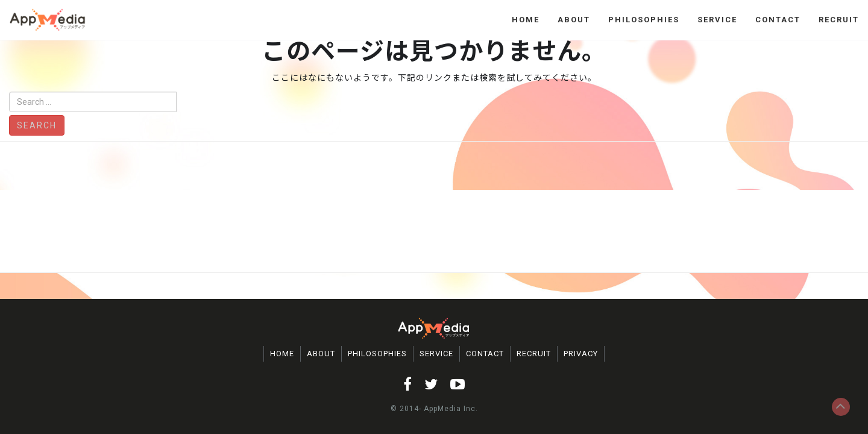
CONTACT (778, 20)
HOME (526, 20)
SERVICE (717, 20)
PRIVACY (581, 354)
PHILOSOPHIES (644, 20)
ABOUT (574, 20)
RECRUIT (839, 20)
